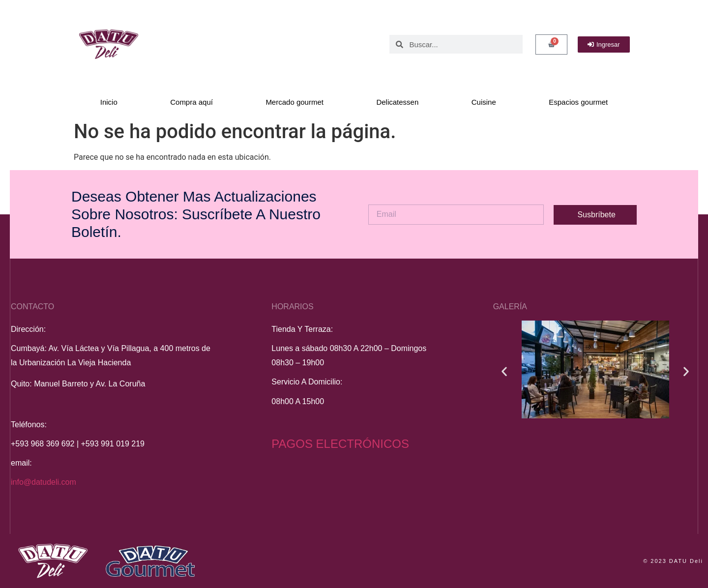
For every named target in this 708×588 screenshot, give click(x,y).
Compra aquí (192, 102)
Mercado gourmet (295, 102)
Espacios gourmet (578, 102)
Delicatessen (397, 102)
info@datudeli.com (44, 482)
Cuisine (484, 102)
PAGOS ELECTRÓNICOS (340, 444)
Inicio (109, 102)
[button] (504, 371)
